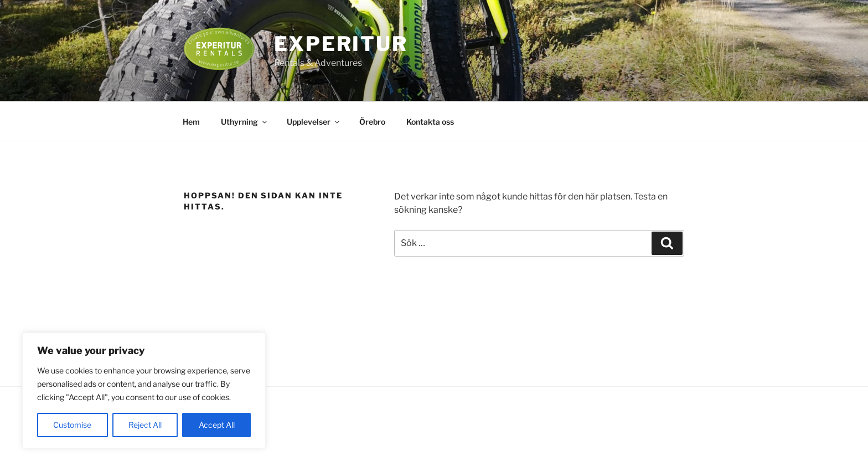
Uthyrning (245, 122)
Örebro (372, 122)
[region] (144, 391)
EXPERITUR (341, 44)
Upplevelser (314, 122)
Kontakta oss (430, 122)
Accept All (217, 425)
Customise (72, 425)
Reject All (145, 425)
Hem (191, 122)
